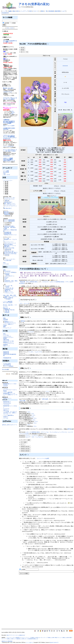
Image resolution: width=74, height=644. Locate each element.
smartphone (5, 13)
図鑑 (4, 270)
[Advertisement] (46, 29)
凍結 (14, 11)
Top (19, 7)
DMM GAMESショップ (9, 161)
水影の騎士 (7, 247)
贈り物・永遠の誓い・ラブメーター (10, 306)
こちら (29, 412)
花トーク (6, 307)
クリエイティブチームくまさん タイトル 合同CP (10, 98)
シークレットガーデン (10, 259)
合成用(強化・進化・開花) (11, 281)
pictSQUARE (6, 156)
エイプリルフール (9, 343)
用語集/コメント (7, 398)
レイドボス (6, 264)
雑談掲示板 (6, 352)
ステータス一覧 (8, 286)
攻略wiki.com (4, 641)
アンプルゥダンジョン (10, 205)
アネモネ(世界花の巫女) (34, 4)
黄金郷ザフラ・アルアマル (10, 240)
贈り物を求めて (8, 208)
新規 (42, 11)
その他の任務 (8, 260)
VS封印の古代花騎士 (9, 226)
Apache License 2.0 (54, 642)
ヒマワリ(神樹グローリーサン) (10, 395)
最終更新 (58, 11)
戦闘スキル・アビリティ (11, 296)
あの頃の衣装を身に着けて (11, 252)
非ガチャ (11, 276)
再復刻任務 (7, 214)
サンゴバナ (31, 332)
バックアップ (24, 11)
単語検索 (51, 11)
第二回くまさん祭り (8, 88)
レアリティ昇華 (9, 272)
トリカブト (35, 435)
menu (8, 28)
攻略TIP (6, 410)
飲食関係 (7, 312)
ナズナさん (6, 335)
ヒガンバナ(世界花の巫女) (57, 282)
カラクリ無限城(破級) (9, 220)
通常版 (23, 321)
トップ (4, 11)
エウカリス (45, 282)
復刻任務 (6, 213)
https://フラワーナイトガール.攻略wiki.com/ (16, 635)
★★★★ (6, 277)
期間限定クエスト (9, 322)
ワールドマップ (7, 328)
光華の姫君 (45, 399)
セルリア (28, 437)
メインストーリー (8, 180)
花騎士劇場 (6, 340)
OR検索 (14, 23)
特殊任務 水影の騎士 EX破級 (10, 228)
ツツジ (47, 391)
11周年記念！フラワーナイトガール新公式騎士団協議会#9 (9, 121)
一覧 (46, 11)
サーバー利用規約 (9, 366)
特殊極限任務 (8, 232)
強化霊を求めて (8, 202)
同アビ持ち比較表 (8, 303)
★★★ (6, 278)
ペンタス (31, 352)
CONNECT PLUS (8, 92)
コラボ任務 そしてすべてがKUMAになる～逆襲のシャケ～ (10, 413)
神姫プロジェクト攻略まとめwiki (62, 638)
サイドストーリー (9, 242)
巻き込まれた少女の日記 (10, 254)
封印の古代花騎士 (8, 244)
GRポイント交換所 (8, 158)
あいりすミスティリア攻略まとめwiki (46, 638)
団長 (4, 334)
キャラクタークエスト (10, 323)
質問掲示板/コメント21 (9, 393)
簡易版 (8, 275)
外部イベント (7, 346)
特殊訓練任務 (8, 233)
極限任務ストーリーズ (10, 246)
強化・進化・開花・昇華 (9, 295)
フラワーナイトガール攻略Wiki (13, 638)
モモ (33, 437)
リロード (36, 11)
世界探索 (6, 319)
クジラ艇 (7, 238)
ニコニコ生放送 (7, 123)
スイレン (28, 435)
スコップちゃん (7, 336)
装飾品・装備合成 (8, 298)
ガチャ (7, 276)
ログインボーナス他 (8, 341)
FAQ (4, 173)
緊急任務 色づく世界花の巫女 (29, 282)
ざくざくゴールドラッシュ (10, 206)
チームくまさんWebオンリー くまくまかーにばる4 (10, 150)
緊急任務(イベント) (9, 212)
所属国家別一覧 (9, 289)
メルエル (6, 389)
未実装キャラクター (8, 337)
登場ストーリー (9, 292)
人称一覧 (7, 311)
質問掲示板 (6, 353)
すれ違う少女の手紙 (9, 248)
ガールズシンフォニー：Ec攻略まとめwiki (29, 638)
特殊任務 (7, 255)
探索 (4, 318)
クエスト (6, 321)
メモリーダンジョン (9, 199)
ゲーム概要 (6, 171)
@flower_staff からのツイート (10, 425)
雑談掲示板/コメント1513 (10, 384)
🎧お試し (12, 111)
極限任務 (7, 201)
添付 (31, 11)
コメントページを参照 (43, 458)
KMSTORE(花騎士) (8, 159)
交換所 (5, 325)
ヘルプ (63, 11)
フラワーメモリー (9, 282)
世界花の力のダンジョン (11, 235)
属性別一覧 (8, 290)
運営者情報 (10, 641)
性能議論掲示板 (7, 358)
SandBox (5, 385)
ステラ (6, 418)
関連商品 (6, 345)
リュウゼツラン (40, 437)
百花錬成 (8, 299)
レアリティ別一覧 (9, 288)
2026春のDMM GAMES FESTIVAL (9, 129)
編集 (10, 11)
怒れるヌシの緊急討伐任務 (10, 230)
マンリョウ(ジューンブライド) (58, 432)
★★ (5, 280)
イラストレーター (9, 293)
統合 (15, 272)
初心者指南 (6, 172)
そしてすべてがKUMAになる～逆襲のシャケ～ (10, 41)
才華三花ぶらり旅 (9, 251)
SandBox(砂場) (7, 364)
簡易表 (8, 287)
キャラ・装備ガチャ (8, 324)
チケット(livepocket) (8, 146)
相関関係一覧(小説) (10, 310)
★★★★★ (7, 274)
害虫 (4, 263)
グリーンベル (45, 432)
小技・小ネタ (7, 175)
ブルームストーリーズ (10, 243)
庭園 (4, 327)
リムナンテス (38, 352)
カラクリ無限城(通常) (9, 221)
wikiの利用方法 (7, 365)
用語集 (5, 339)
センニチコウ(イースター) (10, 390)
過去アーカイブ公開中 (9, 126)
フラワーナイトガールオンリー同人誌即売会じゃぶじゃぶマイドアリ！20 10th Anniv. (10, 137)
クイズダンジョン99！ (10, 198)
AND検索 (7, 23)
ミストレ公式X (7, 105)
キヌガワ (6, 386)
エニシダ (26, 303)
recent (12, 28)
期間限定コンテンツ (8, 342)
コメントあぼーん (30, 642)
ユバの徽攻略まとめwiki (19, 639)
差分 (18, 11)
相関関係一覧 (7, 309)
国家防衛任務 (8, 250)
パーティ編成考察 (8, 301)
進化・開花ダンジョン (10, 203)
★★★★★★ (7, 271)
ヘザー (21, 303)
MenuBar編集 (6, 369)
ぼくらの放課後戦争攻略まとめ (31, 639)
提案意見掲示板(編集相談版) (10, 355)
